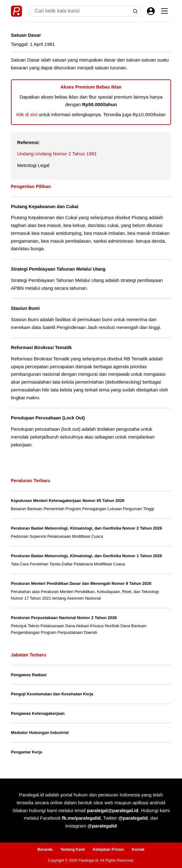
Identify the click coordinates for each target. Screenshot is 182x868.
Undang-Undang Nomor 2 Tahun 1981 (57, 154)
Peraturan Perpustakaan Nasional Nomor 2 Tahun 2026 (64, 618)
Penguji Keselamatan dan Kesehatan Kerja (52, 694)
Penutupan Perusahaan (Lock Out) (48, 418)
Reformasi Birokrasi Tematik (41, 348)
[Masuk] (151, 11)
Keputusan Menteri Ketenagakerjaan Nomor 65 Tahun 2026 (68, 501)
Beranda (45, 849)
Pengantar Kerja (27, 752)
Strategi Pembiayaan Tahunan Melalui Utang (58, 269)
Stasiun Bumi (25, 308)
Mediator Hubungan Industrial (40, 733)
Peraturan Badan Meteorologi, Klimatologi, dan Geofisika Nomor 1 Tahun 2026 (86, 556)
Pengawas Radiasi (29, 675)
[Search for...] (80, 11)
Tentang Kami (73, 849)
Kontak (138, 849)
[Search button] (135, 11)
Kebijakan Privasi (108, 849)
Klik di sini (27, 114)
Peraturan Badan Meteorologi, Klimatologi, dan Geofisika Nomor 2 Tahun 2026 (86, 528)
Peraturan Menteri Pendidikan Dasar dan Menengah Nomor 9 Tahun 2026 (81, 583)
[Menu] (164, 11)
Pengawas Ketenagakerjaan (38, 713)
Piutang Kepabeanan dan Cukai (45, 207)
